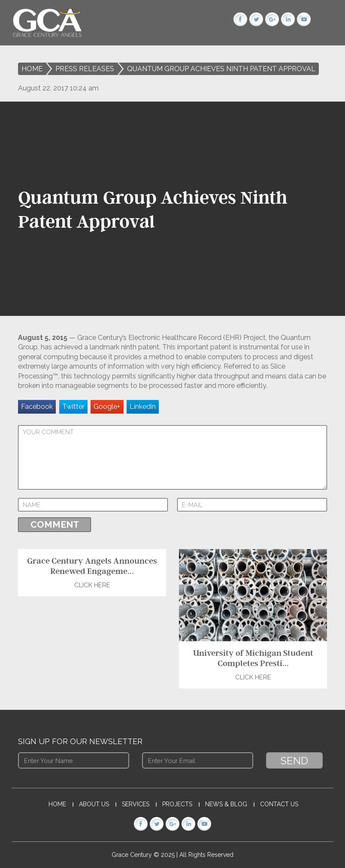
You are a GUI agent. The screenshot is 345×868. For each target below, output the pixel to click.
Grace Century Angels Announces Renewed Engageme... (92, 566)
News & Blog (226, 804)
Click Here (92, 585)
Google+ (107, 407)
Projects (177, 804)
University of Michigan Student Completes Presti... (253, 658)
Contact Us (279, 804)
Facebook (37, 407)
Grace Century (133, 855)
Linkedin (143, 407)
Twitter (73, 407)
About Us (94, 804)
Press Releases (85, 69)
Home (32, 69)
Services (136, 804)
